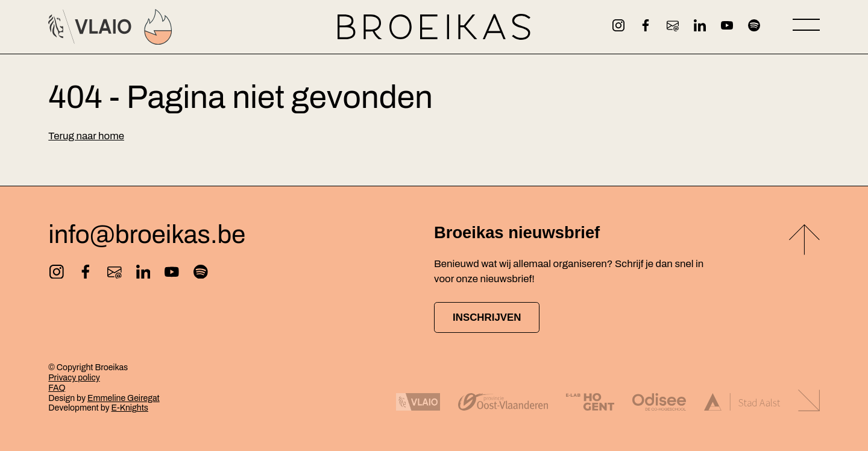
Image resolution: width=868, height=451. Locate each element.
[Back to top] (804, 242)
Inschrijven (487, 317)
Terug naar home (86, 136)
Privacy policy (74, 378)
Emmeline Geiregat (124, 398)
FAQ (57, 388)
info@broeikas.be (147, 235)
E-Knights (130, 408)
